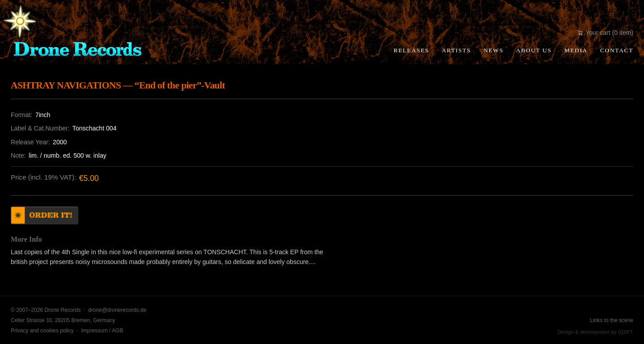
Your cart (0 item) (605, 33)
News (494, 50)
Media (576, 50)
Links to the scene (612, 320)
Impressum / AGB (102, 331)
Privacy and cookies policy (42, 331)
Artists (456, 50)
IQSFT (626, 332)
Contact (617, 50)
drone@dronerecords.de (117, 310)
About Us (534, 50)
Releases (411, 50)
